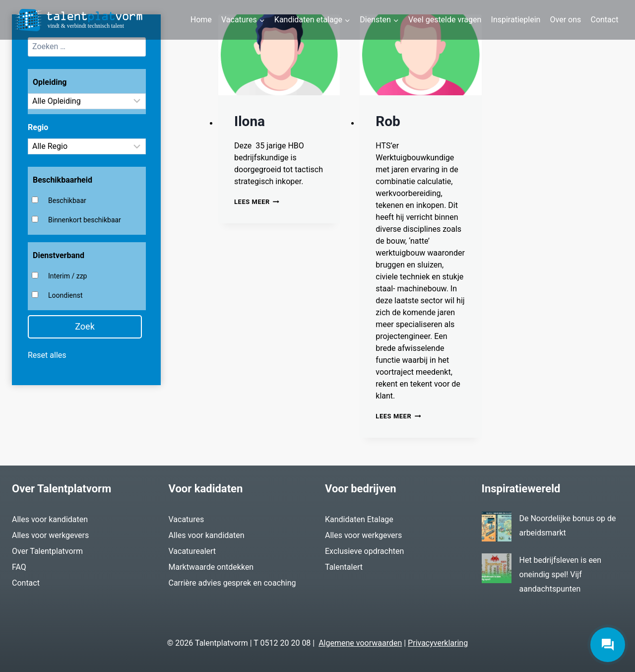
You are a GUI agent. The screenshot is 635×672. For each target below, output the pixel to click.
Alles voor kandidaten (50, 519)
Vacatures (187, 519)
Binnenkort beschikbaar (85, 220)
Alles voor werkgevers (50, 535)
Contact (604, 20)
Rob (388, 121)
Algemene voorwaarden (360, 643)
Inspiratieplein (516, 20)
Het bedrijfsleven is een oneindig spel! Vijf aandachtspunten (561, 574)
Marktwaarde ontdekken (211, 567)
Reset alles (47, 355)
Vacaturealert (192, 551)
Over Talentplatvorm (47, 551)
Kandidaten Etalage (359, 519)
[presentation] (279, 55)
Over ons (566, 20)
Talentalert (344, 567)
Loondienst (65, 295)
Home (201, 20)
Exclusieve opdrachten (364, 551)
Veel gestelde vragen (445, 20)
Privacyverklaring (438, 643)
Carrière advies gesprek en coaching (232, 583)
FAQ (19, 567)
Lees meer (257, 202)
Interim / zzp (67, 276)
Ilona (250, 121)
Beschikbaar (67, 201)
